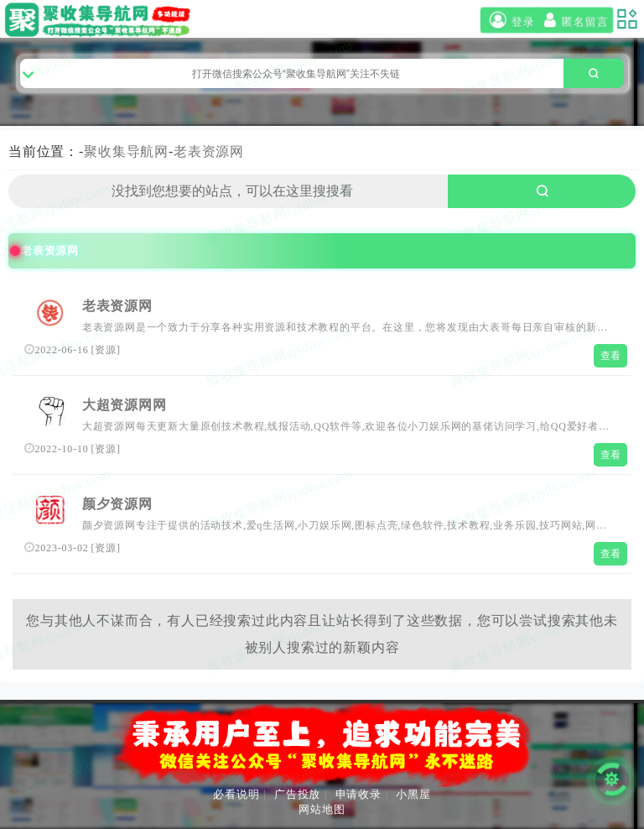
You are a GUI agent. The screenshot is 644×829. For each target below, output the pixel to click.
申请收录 (358, 794)
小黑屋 (413, 794)
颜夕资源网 (117, 504)
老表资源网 (209, 151)
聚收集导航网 (126, 151)
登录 (509, 21)
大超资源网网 (125, 405)
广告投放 (297, 794)
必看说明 (236, 794)
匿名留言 (574, 21)
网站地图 (322, 809)
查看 (611, 356)
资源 (106, 350)
